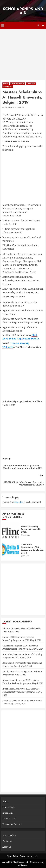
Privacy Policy (9, 835)
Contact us (7, 841)
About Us (7, 847)
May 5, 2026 (26, 535)
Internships (8, 813)
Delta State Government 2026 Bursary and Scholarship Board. (32, 549)
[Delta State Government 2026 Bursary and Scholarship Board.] (11, 550)
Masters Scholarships (17, 84)
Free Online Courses (12, 824)
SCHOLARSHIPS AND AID (23, 11)
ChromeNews (36, 862)
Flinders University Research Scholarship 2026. (31, 529)
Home (5, 802)
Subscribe (43, 25)
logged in (19, 502)
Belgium (6, 84)
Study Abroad (8, 86)
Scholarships (31, 84)
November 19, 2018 (10, 107)
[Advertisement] (23, 56)
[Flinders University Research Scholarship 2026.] (11, 531)
